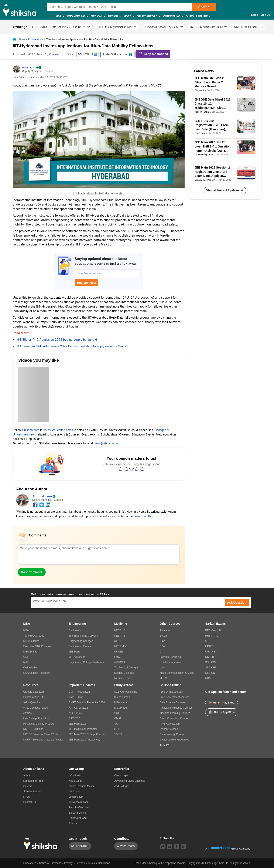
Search (204, 7)
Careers (28, 786)
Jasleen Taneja (202, 112)
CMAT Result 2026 (79, 692)
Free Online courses (171, 692)
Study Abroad (148, 16)
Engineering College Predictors (86, 662)
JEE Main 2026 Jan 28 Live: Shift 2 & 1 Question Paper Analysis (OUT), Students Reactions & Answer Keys (213, 147)
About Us (29, 776)
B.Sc (162, 641)
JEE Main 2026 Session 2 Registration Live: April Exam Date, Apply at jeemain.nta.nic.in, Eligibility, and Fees (212, 172)
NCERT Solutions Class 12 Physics (43, 740)
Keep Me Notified (153, 54)
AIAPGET (120, 662)
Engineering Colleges (81, 641)
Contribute (122, 839)
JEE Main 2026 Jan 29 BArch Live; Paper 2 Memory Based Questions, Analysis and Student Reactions (212, 82)
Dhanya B (199, 90)
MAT (26, 662)
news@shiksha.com (107, 443)
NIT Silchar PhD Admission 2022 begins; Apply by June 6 (57, 340)
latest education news (59, 430)
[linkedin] (48, 504)
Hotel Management (170, 662)
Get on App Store (222, 712)
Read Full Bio (143, 516)
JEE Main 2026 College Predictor (88, 734)
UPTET (209, 646)
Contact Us (30, 802)
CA (162, 652)
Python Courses (169, 729)
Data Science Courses (172, 702)
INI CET (119, 652)
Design (114, 16)
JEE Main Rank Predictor (83, 729)
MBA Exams (30, 652)
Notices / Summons (50, 863)
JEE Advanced (77, 657)
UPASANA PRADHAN (205, 180)
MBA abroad (121, 702)
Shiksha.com (31, 430)
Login (255, 15)
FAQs (27, 797)
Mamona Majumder (204, 155)
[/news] (23, 39)
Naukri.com (75, 781)
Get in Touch (78, 839)
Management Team (34, 781)
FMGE (118, 657)
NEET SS (120, 641)
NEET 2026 (75, 713)
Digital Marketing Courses (174, 740)
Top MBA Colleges (34, 636)
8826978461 (82, 846)
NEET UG (120, 630)
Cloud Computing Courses (175, 718)
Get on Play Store (222, 703)
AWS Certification (170, 724)
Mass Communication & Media (177, 673)
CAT (26, 657)
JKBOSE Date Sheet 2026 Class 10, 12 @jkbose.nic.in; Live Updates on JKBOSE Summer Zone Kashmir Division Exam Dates (213, 104)
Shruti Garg (200, 133)
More (129, 16)
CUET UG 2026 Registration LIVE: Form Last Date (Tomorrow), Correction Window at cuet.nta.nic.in (212, 125)
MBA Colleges (31, 641)
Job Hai (73, 823)
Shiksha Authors (33, 791)
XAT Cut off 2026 (78, 708)
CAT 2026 (74, 718)
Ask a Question (32, 702)
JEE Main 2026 (77, 724)
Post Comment (32, 572)
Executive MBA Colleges (37, 646)
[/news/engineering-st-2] (35, 39)
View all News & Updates (225, 190)
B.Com (164, 636)
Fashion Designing (170, 657)
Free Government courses (174, 697)
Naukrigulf (75, 791)
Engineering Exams (80, 646)
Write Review (128, 846)
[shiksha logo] (42, 843)
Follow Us (167, 838)
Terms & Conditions (99, 863)
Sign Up (265, 15)
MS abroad (121, 708)
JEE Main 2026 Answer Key (85, 740)
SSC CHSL (212, 668)
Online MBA (30, 668)
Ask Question (237, 603)
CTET (208, 641)
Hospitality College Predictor (39, 724)
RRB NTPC (212, 636)
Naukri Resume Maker (81, 786)
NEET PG (120, 636)
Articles (28, 713)
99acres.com (76, 797)
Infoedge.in (75, 776)
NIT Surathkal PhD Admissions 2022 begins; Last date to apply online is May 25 (72, 346)
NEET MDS (121, 646)
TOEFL (118, 734)
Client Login (121, 776)
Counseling (173, 16)
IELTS (118, 729)
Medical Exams (123, 678)
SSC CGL (211, 662)
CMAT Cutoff (76, 697)
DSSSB (210, 657)
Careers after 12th (34, 692)
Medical (98, 16)
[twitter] (42, 504)
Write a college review (36, 708)
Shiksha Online (198, 16)
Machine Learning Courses (175, 713)
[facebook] (35, 504)
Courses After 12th (34, 697)
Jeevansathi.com (78, 802)
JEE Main (74, 652)
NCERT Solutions (33, 729)
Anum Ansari (32, 68)
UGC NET (211, 652)
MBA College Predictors (37, 673)
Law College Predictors (36, 718)
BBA (162, 646)
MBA (60, 16)
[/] (15, 39)
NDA (208, 678)
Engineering (78, 16)
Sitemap (80, 863)
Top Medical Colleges (126, 668)
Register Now (87, 283)
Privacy (68, 863)
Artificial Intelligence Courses (176, 708)
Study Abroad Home (126, 692)
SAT (117, 724)
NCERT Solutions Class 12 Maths (42, 734)
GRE (117, 713)
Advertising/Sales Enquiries (130, 781)
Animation (165, 630)
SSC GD (210, 673)
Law (162, 668)
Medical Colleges (124, 673)
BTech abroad (122, 697)
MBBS (163, 678)
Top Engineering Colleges (83, 636)
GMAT (118, 718)
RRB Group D (213, 630)
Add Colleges (122, 786)
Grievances (30, 863)
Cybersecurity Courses (173, 734)
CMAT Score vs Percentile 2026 (87, 702)
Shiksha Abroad (78, 818)
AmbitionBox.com (79, 807)
